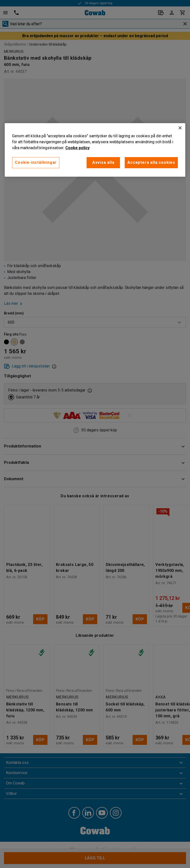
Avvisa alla (103, 162)
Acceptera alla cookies (151, 162)
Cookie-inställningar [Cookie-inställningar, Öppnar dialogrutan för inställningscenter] (36, 162)
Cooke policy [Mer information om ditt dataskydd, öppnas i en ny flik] (77, 148)
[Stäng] (180, 128)
